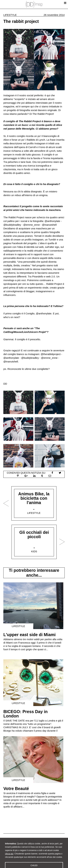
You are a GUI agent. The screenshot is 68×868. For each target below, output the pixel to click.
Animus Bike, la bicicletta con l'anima (34, 498)
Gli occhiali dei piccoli (34, 534)
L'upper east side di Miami (29, 635)
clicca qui (9, 858)
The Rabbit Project (43, 114)
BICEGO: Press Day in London (25, 714)
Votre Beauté (16, 789)
